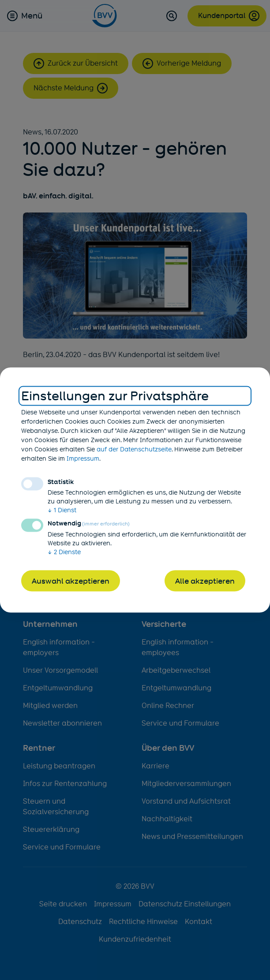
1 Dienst (62, 510)
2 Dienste (64, 551)
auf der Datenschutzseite (134, 449)
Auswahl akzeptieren (71, 581)
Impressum (83, 458)
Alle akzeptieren (205, 581)
